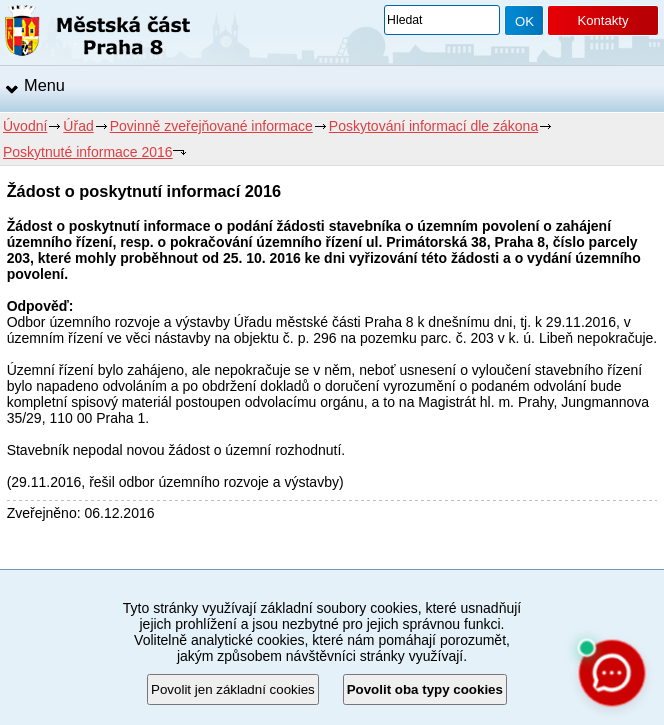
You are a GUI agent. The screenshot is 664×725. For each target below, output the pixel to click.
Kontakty (602, 20)
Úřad (78, 126)
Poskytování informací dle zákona (433, 126)
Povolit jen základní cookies (233, 689)
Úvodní (25, 126)
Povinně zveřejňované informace (211, 126)
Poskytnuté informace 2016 (88, 152)
